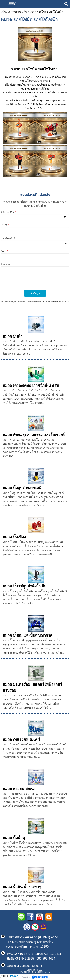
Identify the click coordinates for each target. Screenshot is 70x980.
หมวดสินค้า (20, 12)
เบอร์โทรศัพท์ (9, 238)
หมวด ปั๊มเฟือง (14, 537)
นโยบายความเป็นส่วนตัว (54, 302)
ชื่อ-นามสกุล (8, 212)
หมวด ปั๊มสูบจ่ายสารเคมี (22, 488)
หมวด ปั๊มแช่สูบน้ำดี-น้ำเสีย (24, 586)
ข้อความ (5, 264)
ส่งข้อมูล (35, 293)
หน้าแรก (6, 12)
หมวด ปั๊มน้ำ (13, 336)
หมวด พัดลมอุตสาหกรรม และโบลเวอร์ (34, 435)
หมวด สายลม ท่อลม (19, 789)
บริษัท (5, 225)
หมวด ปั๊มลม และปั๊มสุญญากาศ (28, 635)
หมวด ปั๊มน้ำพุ (14, 838)
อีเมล (4, 251)
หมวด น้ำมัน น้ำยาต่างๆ (22, 887)
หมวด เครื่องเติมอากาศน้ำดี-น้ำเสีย (31, 385)
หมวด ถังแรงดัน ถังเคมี (21, 740)
